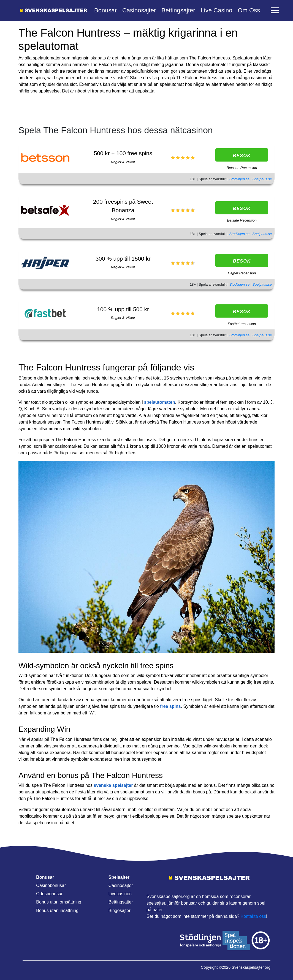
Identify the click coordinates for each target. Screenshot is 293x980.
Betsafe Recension (242, 220)
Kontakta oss (253, 916)
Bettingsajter (178, 10)
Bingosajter (120, 911)
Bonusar (105, 10)
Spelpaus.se (262, 179)
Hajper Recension (242, 273)
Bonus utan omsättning (59, 902)
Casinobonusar (51, 885)
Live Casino (217, 10)
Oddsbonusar (49, 894)
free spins (170, 706)
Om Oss (249, 10)
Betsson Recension (242, 168)
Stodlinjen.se (240, 179)
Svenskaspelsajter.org (251, 967)
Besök (242, 156)
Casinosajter (139, 10)
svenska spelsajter (113, 785)
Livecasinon (120, 894)
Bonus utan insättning (57, 911)
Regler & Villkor (123, 162)
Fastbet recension (242, 324)
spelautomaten (160, 402)
